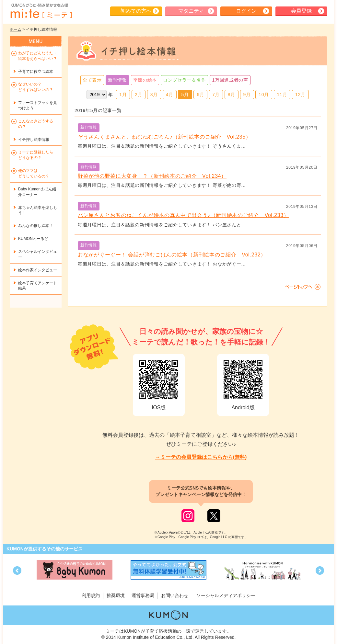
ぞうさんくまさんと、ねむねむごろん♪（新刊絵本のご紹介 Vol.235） (164, 137)
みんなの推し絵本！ (36, 226)
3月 (154, 95)
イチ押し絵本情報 (34, 140)
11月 (282, 95)
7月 (216, 95)
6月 (200, 95)
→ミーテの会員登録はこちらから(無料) (201, 457)
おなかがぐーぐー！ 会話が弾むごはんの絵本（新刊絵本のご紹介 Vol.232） (172, 255)
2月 (139, 95)
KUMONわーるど (33, 239)
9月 (247, 95)
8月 (232, 95)
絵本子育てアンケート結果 (38, 286)
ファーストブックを (38, 105)
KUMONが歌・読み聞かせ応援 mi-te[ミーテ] (41, 11)
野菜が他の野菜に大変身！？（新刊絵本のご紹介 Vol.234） (152, 176)
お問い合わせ (175, 595)
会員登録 (301, 11)
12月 (300, 95)
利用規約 (91, 595)
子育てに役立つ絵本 (36, 72)
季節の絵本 (145, 80)
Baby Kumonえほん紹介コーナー (37, 192)
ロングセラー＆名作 (184, 80)
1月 (123, 95)
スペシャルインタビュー (38, 254)
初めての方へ (136, 11)
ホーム (16, 29)
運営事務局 (143, 595)
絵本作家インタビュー (38, 270)
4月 (170, 95)
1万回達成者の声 (230, 80)
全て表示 (92, 80)
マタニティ (191, 11)
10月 (264, 95)
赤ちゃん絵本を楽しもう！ (38, 210)
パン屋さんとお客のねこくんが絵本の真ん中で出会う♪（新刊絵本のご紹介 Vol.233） (183, 215)
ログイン (246, 11)
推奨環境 (116, 595)
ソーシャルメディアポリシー (226, 595)
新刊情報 (117, 80)
